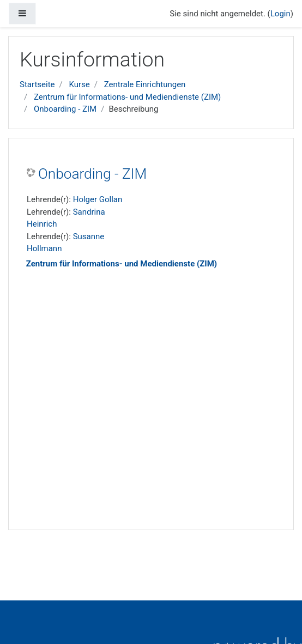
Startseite (37, 84)
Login (280, 14)
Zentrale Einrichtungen (145, 84)
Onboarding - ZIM (65, 109)
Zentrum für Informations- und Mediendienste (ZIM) (127, 97)
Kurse (79, 84)
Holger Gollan (98, 199)
